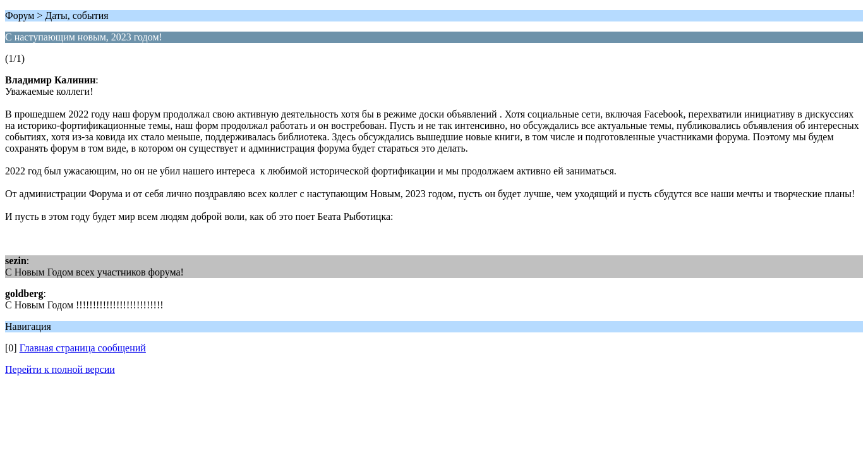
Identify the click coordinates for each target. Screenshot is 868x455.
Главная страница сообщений (83, 348)
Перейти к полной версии (60, 369)
